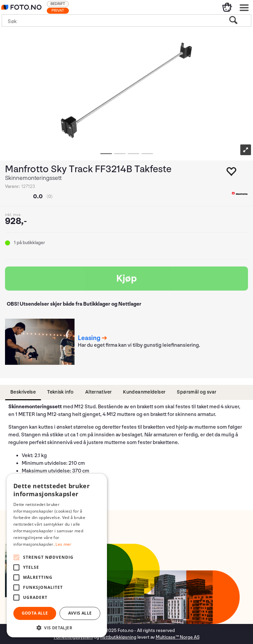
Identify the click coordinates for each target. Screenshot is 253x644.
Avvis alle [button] (80, 613)
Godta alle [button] (35, 613)
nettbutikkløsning (118, 637)
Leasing (89, 338)
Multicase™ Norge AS (178, 637)
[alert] (57, 556)
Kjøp (127, 279)
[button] (57, 627)
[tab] (23, 392)
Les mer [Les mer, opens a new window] (63, 544)
